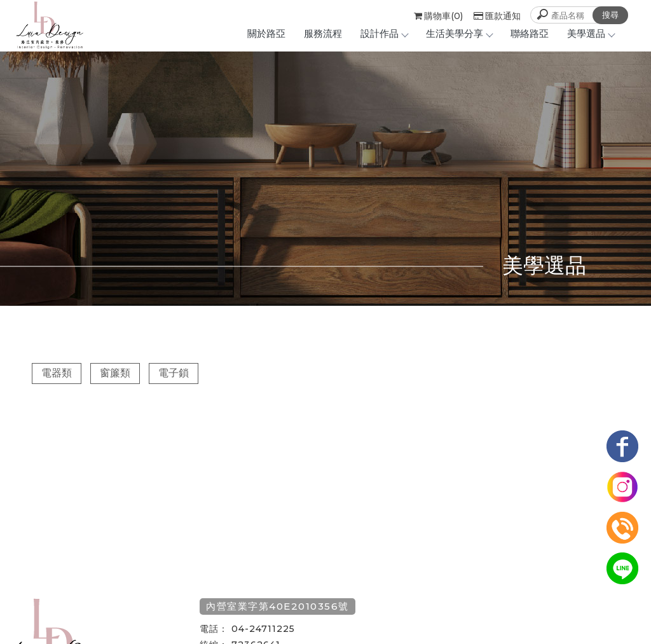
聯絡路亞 (530, 33)
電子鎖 (174, 373)
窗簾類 (115, 373)
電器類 (57, 373)
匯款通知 (497, 16)
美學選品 (591, 33)
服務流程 (323, 33)
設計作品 (384, 33)
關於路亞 (266, 33)
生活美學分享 (459, 33)
